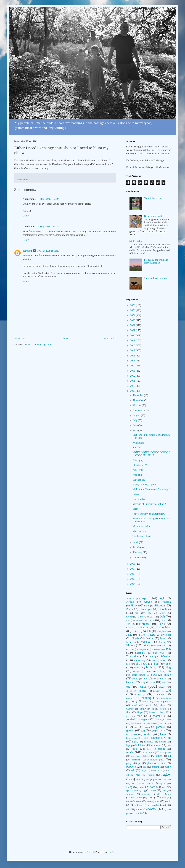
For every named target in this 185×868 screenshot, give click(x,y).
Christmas (165, 609)
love (169, 745)
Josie (129, 635)
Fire (164, 620)
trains (129, 801)
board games (138, 675)
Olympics (142, 649)
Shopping (140, 653)
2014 (133, 366)
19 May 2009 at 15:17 (48, 251)
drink (156, 702)
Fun (161, 624)
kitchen (162, 742)
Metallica (146, 642)
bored (135, 679)
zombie (138, 813)
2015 (133, 361)
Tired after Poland (142, 536)
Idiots (136, 631)
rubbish (151, 775)
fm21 (128, 716)
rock (138, 775)
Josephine (162, 631)
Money (131, 645)
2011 (133, 381)
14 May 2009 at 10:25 (48, 227)
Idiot (168, 627)
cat (128, 687)
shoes (141, 783)
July (135, 420)
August (137, 415)
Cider (137, 613)
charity (162, 687)
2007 (133, 569)
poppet (130, 767)
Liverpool (166, 635)
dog (133, 701)
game (148, 727)
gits (153, 731)
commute (160, 694)
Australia (166, 602)
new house (148, 753)
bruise (163, 679)
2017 (133, 350)
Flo (128, 624)
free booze (136, 723)
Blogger (112, 852)
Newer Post (21, 339)
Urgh (151, 657)
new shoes (135, 756)
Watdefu (27, 251)
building (130, 682)
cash (164, 682)
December (138, 395)
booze (167, 675)
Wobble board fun (153, 198)
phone (150, 763)
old (169, 756)
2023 (133, 320)
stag (144, 790)
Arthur (130, 602)
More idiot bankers (142, 526)
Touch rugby (139, 480)
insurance (148, 742)
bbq (156, 664)
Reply (26, 216)
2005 (133, 579)
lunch (135, 749)
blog (168, 667)
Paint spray (138, 460)
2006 (133, 574)
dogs (146, 702)
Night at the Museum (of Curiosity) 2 (151, 489)
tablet (159, 794)
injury (135, 742)
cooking (147, 698)
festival (163, 709)
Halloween (143, 628)
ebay (162, 705)
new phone (166, 753)
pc (139, 763)
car (153, 682)
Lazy (153, 635)
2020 (133, 336)
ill (170, 738)
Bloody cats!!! (140, 465)
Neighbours (138, 443)
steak (154, 790)
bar (164, 660)
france (158, 720)
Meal (163, 638)
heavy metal (132, 734)
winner (139, 810)
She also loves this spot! (156, 278)
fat (153, 709)
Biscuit (159, 605)
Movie (147, 646)
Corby (162, 613)
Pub (168, 649)
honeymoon (132, 738)
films (129, 712)
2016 (133, 356)
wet (164, 805)
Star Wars (159, 653)
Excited (139, 620)
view (157, 801)
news (148, 756)
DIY (152, 617)
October (137, 405)
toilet (164, 798)
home (163, 734)
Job (149, 631)
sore (153, 787)
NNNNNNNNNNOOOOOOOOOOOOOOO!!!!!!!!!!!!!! (151, 454)
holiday (147, 734)
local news (156, 745)
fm (162, 712)
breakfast (149, 679)
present (155, 767)
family (143, 709)
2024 (133, 315)
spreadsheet (132, 791)
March (137, 547)
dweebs (149, 705)
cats (143, 686)
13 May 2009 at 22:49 (48, 199)
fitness (152, 712)
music (130, 752)
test (141, 798)
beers (137, 668)
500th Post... (136, 241)
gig (143, 730)
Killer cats (138, 470)
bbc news (141, 664)
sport (164, 787)
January (137, 558)
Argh (162, 598)
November (139, 400)
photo (163, 763)
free (169, 720)
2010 (133, 386)
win (128, 810)
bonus (154, 675)
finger (140, 712)
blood (149, 671)
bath (128, 664)
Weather (166, 656)
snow (142, 787)
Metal (129, 642)
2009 (133, 391)
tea (133, 798)
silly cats (162, 783)
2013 (133, 371)
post (145, 767)
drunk (135, 705)
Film (151, 620)
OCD (129, 649)
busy (143, 682)
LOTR (142, 635)
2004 (133, 584)
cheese (129, 691)
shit (132, 783)
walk (168, 801)
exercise (130, 709)
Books (129, 609)
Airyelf (90, 852)
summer (130, 794)
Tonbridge (132, 656)
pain (162, 759)
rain (133, 770)
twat (139, 801)
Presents (156, 649)
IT (157, 628)
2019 (133, 341)
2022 (133, 325)
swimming (146, 794)
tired (150, 797)
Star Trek (137, 448)
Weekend (137, 475)
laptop (129, 745)
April (136, 542)
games (160, 727)
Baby (134, 605)
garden (130, 730)
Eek (128, 620)
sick (151, 783)
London (150, 638)
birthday (151, 667)
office (159, 756)
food (139, 716)
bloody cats (165, 671)
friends (167, 723)
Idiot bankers (139, 531)
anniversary (140, 660)
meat (149, 749)
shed (169, 780)
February (138, 552)
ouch (150, 760)
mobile (162, 749)
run (138, 780)
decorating (166, 698)
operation (136, 760)
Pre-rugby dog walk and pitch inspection (156, 261)
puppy (168, 767)
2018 (133, 346)
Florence (144, 624)
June (136, 425)
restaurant (158, 770)
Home (65, 339)
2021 (133, 330)
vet (148, 801)
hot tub (145, 738)
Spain (135, 509)
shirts (25, 180)
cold (168, 691)
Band (147, 606)
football (157, 716)
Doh (162, 617)
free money (152, 723)
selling (158, 780)
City (149, 613)
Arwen (148, 602)
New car (161, 646)
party (129, 763)
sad (148, 780)
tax (169, 794)
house (157, 738)
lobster (142, 745)
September (139, 410)
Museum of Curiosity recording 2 (149, 504)
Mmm (162, 642)
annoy (154, 660)
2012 (133, 376)
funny (137, 727)
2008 (133, 564)
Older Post (110, 339)
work (152, 809)
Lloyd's (135, 638)
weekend (152, 805)
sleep (129, 787)
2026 (133, 305)
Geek (129, 628)
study (164, 791)
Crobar (129, 617)
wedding (138, 805)
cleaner (156, 691)
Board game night (153, 216)
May (136, 431)
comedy (140, 694)
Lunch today (139, 499)
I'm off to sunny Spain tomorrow (149, 514)
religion (145, 770)
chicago (142, 691)
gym (162, 730)
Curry (141, 617)
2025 (133, 310)
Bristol (136, 494)
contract (130, 698)
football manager (137, 719)
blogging (137, 671)
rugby (166, 774)
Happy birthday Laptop (144, 485)
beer (168, 664)
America (130, 598)
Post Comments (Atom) (40, 345)
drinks (168, 702)
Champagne (146, 609)
